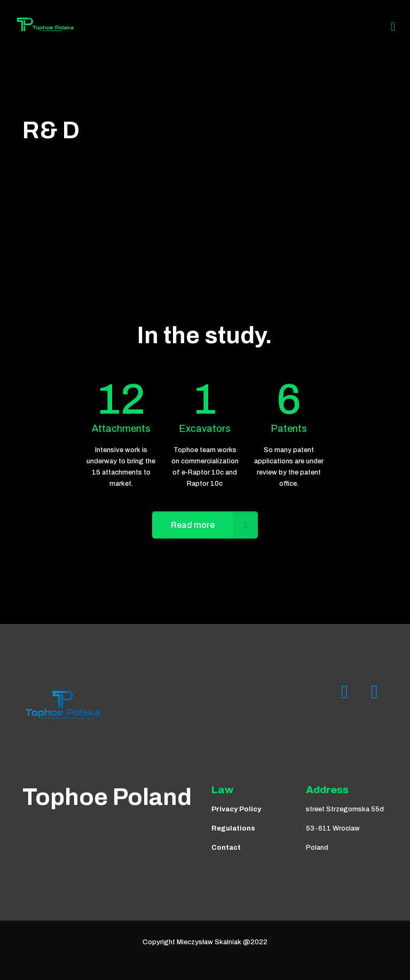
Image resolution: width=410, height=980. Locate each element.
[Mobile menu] (393, 27)
